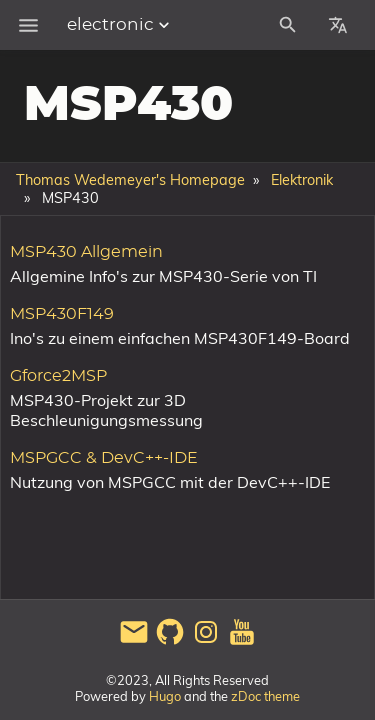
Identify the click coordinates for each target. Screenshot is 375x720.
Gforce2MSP (58, 376)
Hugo (165, 696)
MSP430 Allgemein (86, 252)
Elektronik (302, 180)
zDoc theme (265, 696)
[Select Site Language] (338, 25)
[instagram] (206, 642)
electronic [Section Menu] (120, 25)
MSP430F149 (62, 314)
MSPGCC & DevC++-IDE (104, 458)
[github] (170, 642)
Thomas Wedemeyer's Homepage (130, 180)
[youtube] (242, 642)
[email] (134, 642)
